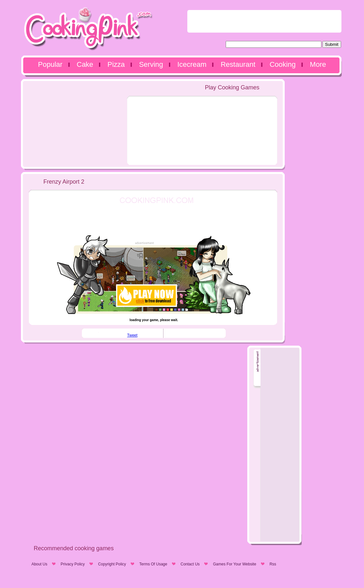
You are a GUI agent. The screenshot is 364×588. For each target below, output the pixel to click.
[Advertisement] (264, 21)
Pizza (116, 64)
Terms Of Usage (153, 564)
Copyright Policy (112, 564)
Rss (273, 564)
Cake (85, 64)
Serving (151, 64)
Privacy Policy (73, 564)
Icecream (192, 64)
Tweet (132, 335)
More (318, 64)
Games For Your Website (235, 564)
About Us (39, 564)
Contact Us (190, 564)
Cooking (283, 64)
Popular (50, 64)
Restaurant (238, 64)
